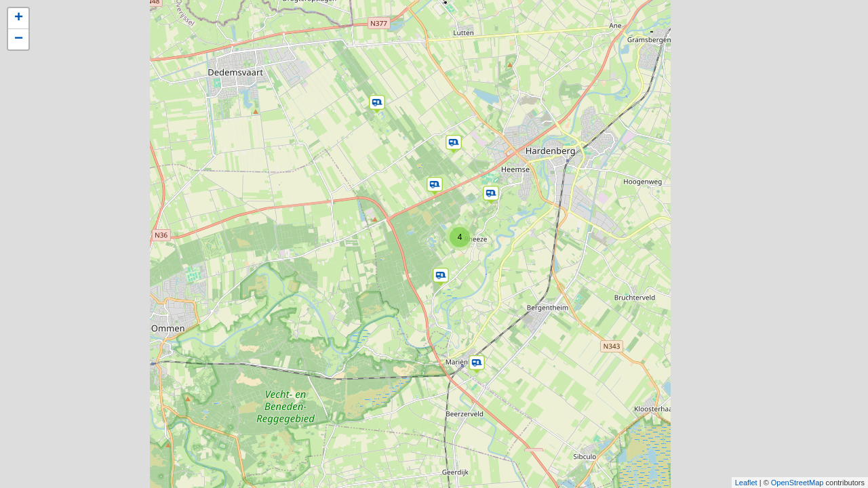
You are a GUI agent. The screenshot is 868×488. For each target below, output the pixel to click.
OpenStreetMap (797, 483)
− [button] (19, 39)
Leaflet (746, 483)
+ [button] (19, 18)
